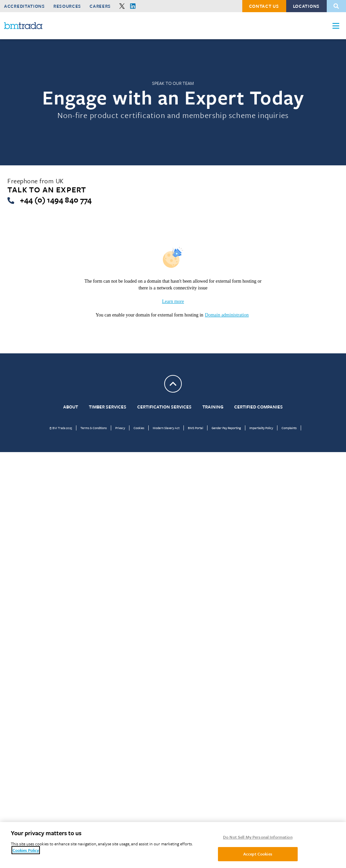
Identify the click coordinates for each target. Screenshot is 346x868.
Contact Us (264, 6)
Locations (306, 6)
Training (213, 407)
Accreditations (24, 6)
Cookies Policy (26, 850)
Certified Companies (258, 407)
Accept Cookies (258, 854)
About (71, 407)
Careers (100, 6)
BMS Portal (195, 428)
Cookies (139, 428)
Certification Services (164, 407)
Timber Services (108, 407)
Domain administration (227, 315)
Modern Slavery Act (166, 428)
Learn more (173, 301)
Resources (67, 6)
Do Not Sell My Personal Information (258, 837)
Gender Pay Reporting (226, 428)
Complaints (289, 428)
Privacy (120, 428)
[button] (336, 26)
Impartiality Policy (261, 428)
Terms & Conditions (94, 428)
